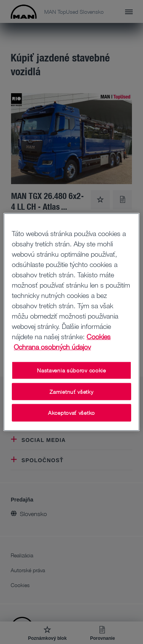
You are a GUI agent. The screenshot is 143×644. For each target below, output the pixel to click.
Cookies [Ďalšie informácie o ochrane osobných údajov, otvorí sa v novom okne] (99, 337)
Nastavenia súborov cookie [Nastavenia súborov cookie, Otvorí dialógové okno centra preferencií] (71, 370)
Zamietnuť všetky (71, 391)
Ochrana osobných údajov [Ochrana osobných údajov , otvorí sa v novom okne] (52, 347)
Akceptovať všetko (71, 413)
